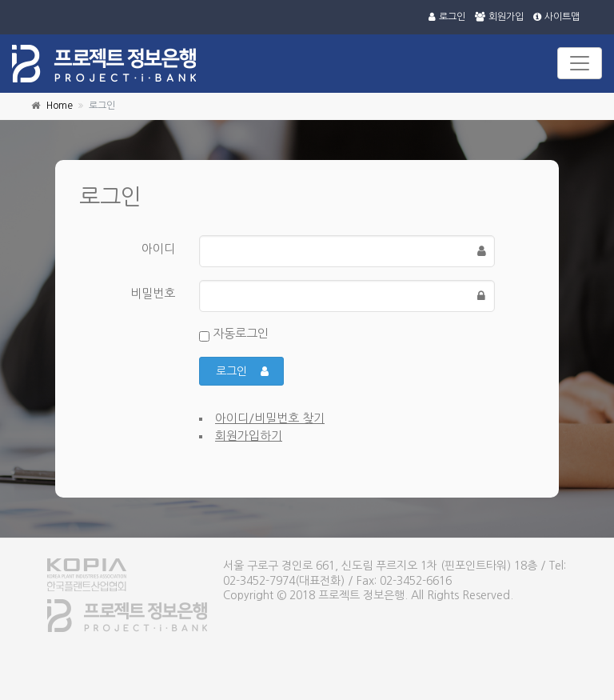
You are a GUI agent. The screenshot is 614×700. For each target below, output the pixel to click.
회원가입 (499, 17)
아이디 (158, 248)
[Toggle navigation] (580, 63)
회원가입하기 (249, 436)
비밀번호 (153, 293)
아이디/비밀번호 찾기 (270, 418)
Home (60, 106)
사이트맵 (556, 17)
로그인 (447, 17)
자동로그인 (234, 334)
